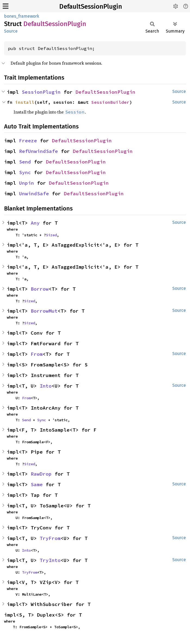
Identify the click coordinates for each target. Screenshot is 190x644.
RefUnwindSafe (38, 151)
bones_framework (22, 16)
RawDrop (41, 474)
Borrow (40, 289)
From (37, 354)
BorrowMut (44, 311)
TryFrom (50, 538)
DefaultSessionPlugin (91, 7)
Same (37, 484)
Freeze (28, 141)
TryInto (50, 560)
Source (11, 31)
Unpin (27, 183)
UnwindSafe (34, 194)
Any (35, 223)
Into (46, 386)
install (25, 102)
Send (25, 162)
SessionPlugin (41, 92)
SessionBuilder (110, 102)
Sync (25, 172)
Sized (51, 235)
